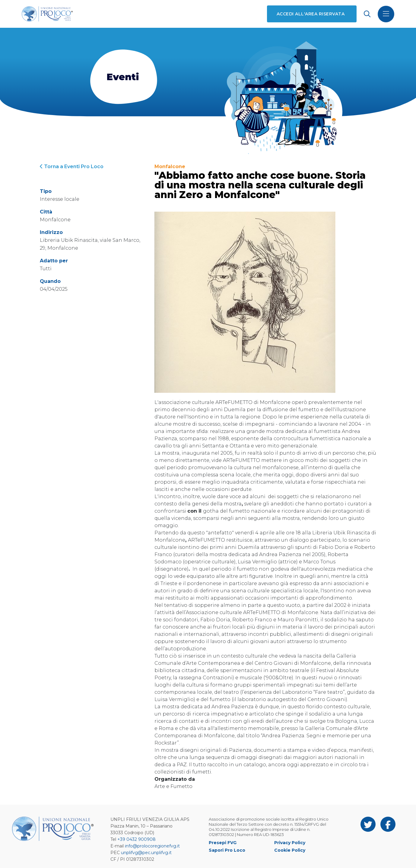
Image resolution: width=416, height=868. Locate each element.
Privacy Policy (290, 843)
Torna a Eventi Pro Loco (72, 167)
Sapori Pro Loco (227, 850)
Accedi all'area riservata (311, 14)
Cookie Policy (290, 850)
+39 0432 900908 (137, 839)
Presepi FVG (223, 843)
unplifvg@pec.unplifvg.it (146, 853)
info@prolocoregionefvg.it (152, 846)
